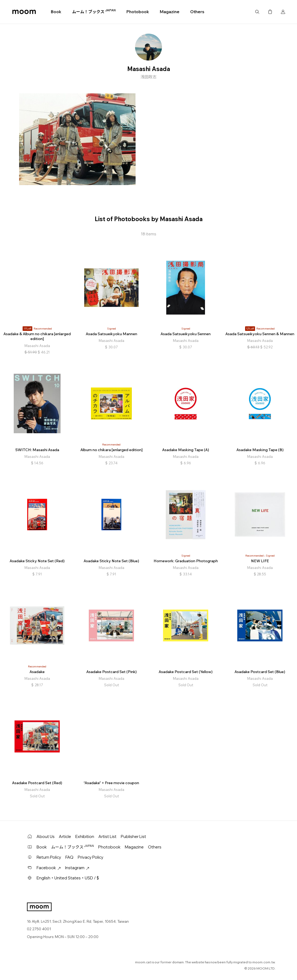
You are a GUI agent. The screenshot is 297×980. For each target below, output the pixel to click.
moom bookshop (24, 12)
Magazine (170, 12)
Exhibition (85, 836)
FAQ (69, 857)
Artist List (107, 836)
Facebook (49, 868)
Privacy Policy (91, 857)
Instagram (77, 868)
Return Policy (49, 857)
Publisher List (133, 836)
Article (65, 836)
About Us (46, 836)
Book (56, 12)
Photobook (138, 12)
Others (197, 12)
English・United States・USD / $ (68, 878)
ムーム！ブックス (94, 12)
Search (257, 12)
